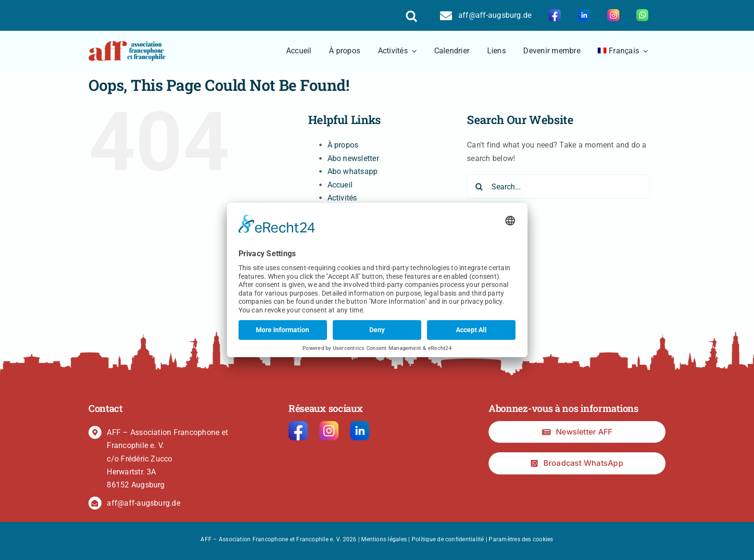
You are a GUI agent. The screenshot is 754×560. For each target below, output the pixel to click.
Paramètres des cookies (521, 539)
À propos (343, 145)
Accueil (340, 185)
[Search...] (558, 187)
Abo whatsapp (353, 171)
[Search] (479, 187)
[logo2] (127, 44)
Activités (342, 198)
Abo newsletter (353, 158)
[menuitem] (623, 51)
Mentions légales (384, 539)
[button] (411, 15)
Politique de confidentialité (448, 539)
